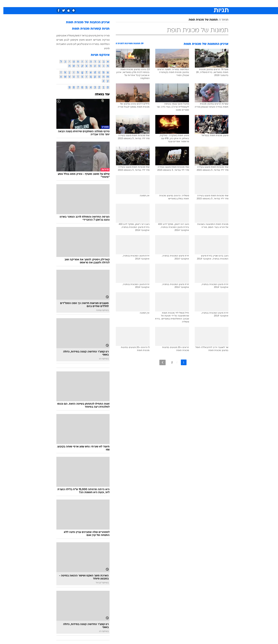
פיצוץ (79, 40)
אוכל (148, 3)
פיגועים (89, 35)
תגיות (222, 20)
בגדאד (81, 35)
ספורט (190, 3)
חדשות (202, 3)
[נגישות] (5, 4)
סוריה (103, 35)
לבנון (63, 40)
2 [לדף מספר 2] (169, 362)
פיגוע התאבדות (61, 44)
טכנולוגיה (112, 3)
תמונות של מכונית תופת (200, 20)
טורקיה (102, 40)
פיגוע (103, 48)
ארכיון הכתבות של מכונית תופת (84, 22)
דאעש (85, 40)
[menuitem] (200, 4)
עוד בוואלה (99, 94)
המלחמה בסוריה (97, 44)
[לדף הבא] (159, 362)
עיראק (97, 35)
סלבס (167, 3)
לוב (71, 44)
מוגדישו (94, 40)
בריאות (137, 3)
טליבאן (77, 44)
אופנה (98, 3)
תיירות (125, 3)
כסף (157, 3)
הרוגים (85, 44)
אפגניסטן (58, 35)
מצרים (56, 40)
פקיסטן (71, 40)
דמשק (74, 35)
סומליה (67, 35)
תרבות (178, 3)
